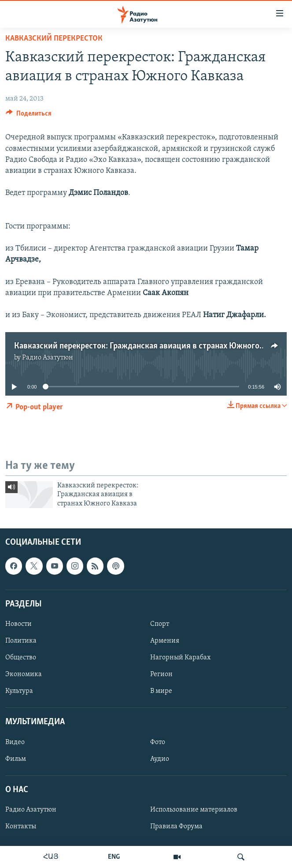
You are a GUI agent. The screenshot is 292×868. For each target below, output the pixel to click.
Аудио (160, 759)
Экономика (24, 674)
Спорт (160, 624)
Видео (15, 742)
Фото (158, 742)
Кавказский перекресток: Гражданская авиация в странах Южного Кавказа (152, 346)
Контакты (21, 827)
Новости (18, 624)
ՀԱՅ (51, 857)
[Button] (29, 116)
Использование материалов (194, 810)
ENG (114, 857)
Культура (19, 691)
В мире (161, 691)
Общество (21, 658)
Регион (161, 674)
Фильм (16, 759)
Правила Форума (176, 827)
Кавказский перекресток (54, 39)
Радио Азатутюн (48, 358)
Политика (21, 641)
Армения (165, 641)
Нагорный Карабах (180, 658)
